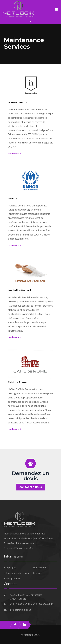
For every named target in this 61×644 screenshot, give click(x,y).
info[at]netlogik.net (20, 610)
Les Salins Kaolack (20, 290)
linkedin (24, 625)
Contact (37, 573)
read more (14, 153)
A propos (11, 567)
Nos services (40, 567)
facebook (15, 625)
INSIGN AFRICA (17, 102)
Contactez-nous (31, 487)
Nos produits (13, 578)
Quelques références (18, 573)
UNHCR (13, 198)
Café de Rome (17, 382)
